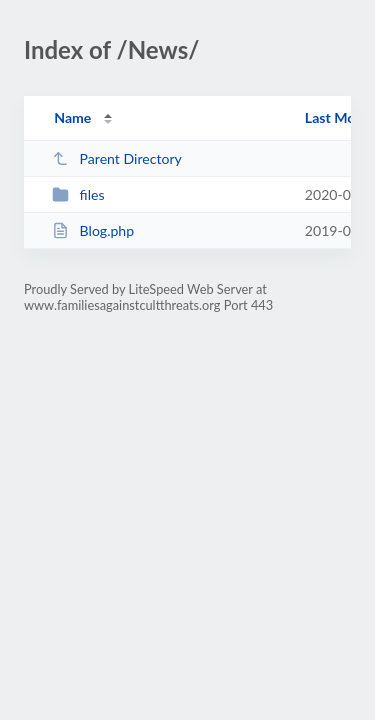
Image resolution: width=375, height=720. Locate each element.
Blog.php (93, 230)
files (78, 194)
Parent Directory (117, 158)
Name (72, 117)
